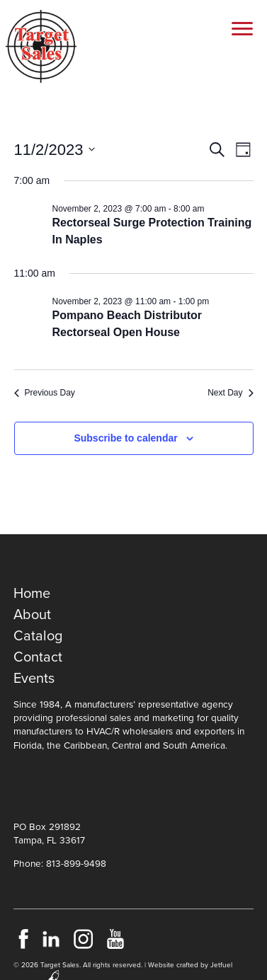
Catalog (38, 636)
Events (34, 679)
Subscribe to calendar (125, 438)
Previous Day (45, 393)
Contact (38, 657)
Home (32, 594)
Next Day (230, 393)
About (32, 615)
